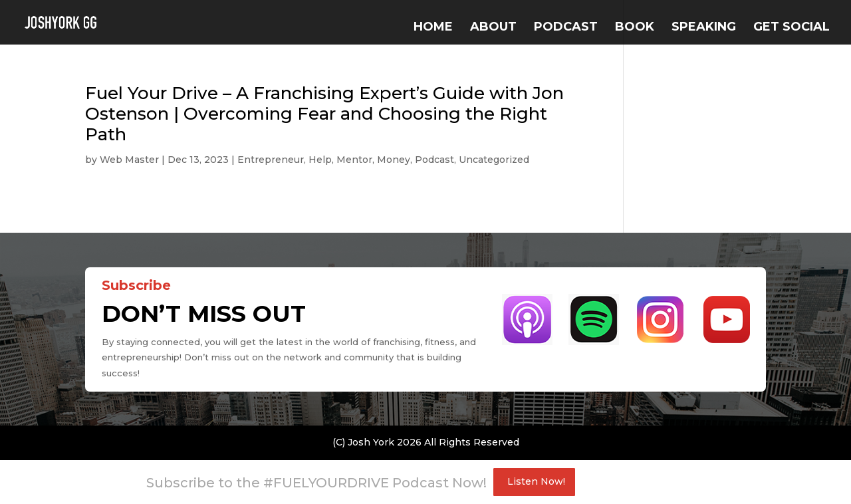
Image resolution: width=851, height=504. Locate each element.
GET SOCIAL (791, 28)
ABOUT (493, 28)
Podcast (434, 160)
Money (394, 160)
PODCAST (566, 28)
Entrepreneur (271, 160)
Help (320, 160)
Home (433, 28)
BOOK (635, 28)
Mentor (354, 160)
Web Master (129, 160)
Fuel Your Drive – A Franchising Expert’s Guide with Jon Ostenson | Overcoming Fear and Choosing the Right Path (324, 114)
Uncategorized (494, 160)
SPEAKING (704, 28)
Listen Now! (536, 481)
